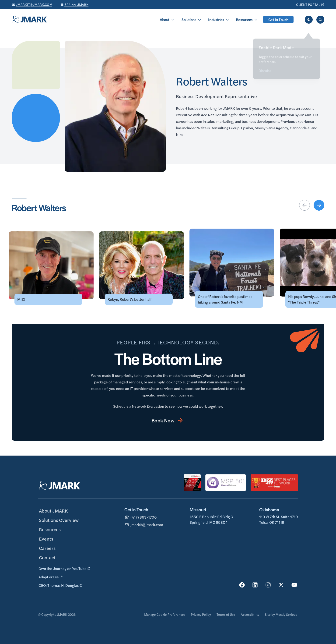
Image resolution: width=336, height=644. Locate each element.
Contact (47, 557)
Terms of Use (226, 614)
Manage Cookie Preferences (165, 614)
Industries (216, 19)
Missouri (198, 510)
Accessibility (250, 614)
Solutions (189, 19)
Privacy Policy (201, 614)
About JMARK (53, 511)
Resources (244, 19)
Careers (47, 548)
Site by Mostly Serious (281, 614)
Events (46, 539)
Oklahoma (269, 510)
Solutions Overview (59, 520)
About (165, 19)
